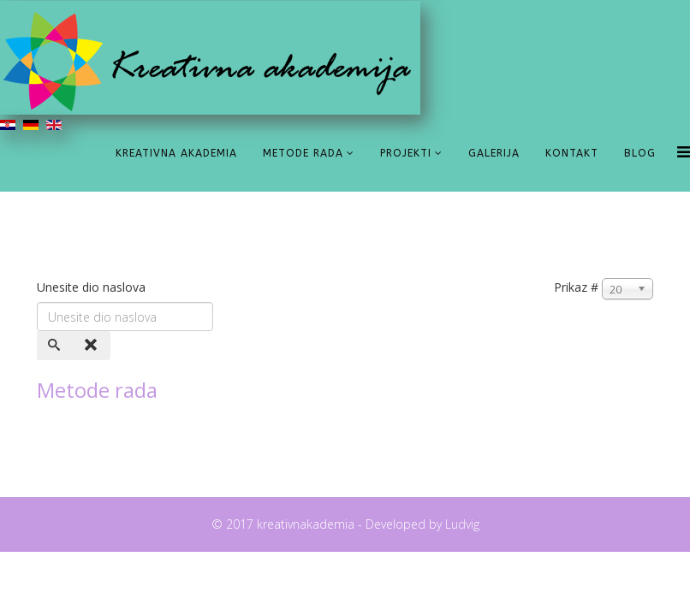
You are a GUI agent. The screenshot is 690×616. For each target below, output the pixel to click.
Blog (640, 153)
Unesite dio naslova (93, 287)
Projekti (406, 153)
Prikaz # (576, 287)
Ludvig (461, 524)
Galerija (494, 153)
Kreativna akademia (176, 153)
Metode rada (303, 153)
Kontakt (572, 153)
